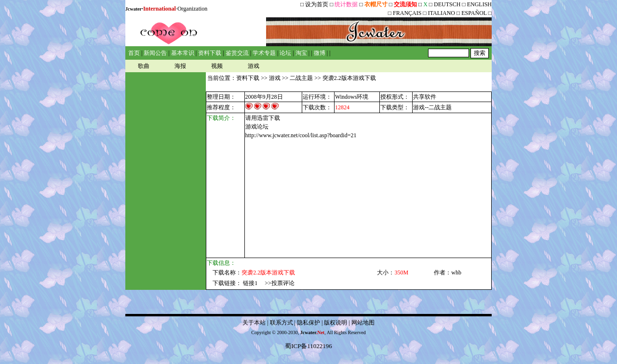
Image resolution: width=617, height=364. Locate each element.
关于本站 (254, 323)
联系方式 (282, 323)
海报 (180, 66)
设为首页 (317, 4)
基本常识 (183, 53)
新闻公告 (155, 53)
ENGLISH (479, 4)
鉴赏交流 (237, 53)
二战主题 (301, 78)
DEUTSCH (448, 4)
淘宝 (301, 53)
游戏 (254, 66)
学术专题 (264, 53)
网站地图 (363, 323)
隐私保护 (308, 323)
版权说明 (335, 323)
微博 (320, 53)
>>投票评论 (280, 283)
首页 (134, 53)
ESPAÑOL (474, 13)
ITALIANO (442, 13)
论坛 (285, 53)
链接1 (250, 283)
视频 (217, 66)
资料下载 (210, 53)
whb (456, 273)
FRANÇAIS (407, 13)
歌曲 (144, 66)
